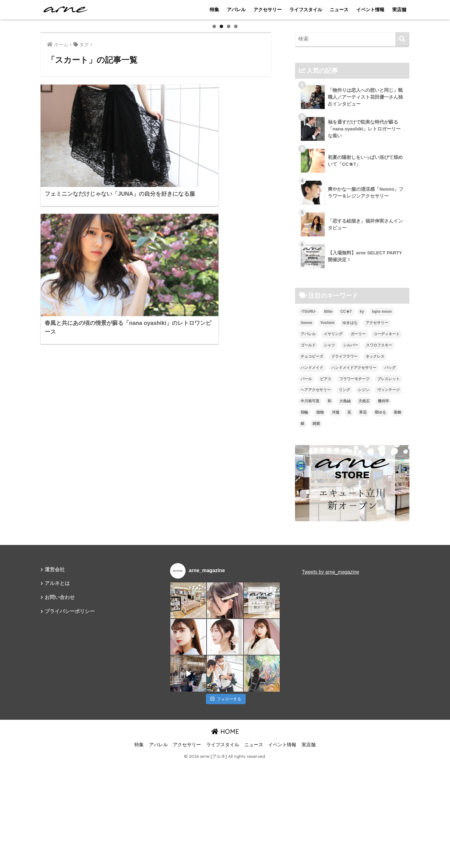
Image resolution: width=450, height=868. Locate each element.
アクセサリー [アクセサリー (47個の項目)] (377, 494)
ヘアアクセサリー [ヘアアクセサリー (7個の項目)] (316, 562)
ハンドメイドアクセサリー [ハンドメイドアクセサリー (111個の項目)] (354, 539)
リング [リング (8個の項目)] (344, 562)
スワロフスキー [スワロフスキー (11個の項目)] (379, 517)
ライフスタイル (306, 10)
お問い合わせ (60, 769)
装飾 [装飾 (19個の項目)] (397, 584)
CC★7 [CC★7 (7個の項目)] (346, 483)
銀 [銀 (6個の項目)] (302, 595)
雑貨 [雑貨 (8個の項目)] (316, 595)
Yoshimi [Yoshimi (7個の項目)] (327, 494)
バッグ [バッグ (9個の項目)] (390, 539)
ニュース (339, 10)
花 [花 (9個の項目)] (349, 584)
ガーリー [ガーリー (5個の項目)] (358, 505)
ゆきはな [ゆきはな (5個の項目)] (350, 494)
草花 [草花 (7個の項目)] (363, 584)
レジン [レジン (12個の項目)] (364, 562)
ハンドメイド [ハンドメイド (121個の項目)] (312, 539)
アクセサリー (267, 10)
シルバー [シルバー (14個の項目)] (351, 517)
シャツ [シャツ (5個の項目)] (329, 517)
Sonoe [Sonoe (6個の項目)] (306, 494)
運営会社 (55, 741)
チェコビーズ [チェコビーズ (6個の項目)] (312, 528)
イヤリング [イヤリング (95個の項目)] (333, 505)
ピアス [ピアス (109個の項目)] (326, 550)
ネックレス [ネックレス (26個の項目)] (375, 528)
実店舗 (399, 10)
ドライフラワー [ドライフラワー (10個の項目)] (344, 528)
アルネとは (57, 755)
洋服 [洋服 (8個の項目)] (336, 584)
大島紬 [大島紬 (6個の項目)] (345, 573)
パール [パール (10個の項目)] (306, 550)
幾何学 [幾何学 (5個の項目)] (383, 573)
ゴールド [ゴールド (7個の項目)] (308, 517)
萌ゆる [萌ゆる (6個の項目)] (380, 584)
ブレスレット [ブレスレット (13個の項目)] (388, 550)
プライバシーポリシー (70, 784)
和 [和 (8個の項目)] (329, 573)
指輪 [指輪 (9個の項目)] (304, 584)
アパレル (236, 10)
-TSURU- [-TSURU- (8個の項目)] (308, 483)
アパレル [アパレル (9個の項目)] (308, 505)
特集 (214, 10)
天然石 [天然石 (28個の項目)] (364, 573)
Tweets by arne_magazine (331, 743)
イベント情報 (370, 10)
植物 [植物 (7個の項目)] (320, 584)
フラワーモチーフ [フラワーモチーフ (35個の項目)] (354, 550)
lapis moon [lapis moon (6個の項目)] (382, 483)
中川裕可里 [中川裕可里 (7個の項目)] (310, 573)
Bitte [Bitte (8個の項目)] (328, 483)
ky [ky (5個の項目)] (362, 483)
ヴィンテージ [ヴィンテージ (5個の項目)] (388, 562)
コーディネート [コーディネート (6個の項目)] (387, 505)
